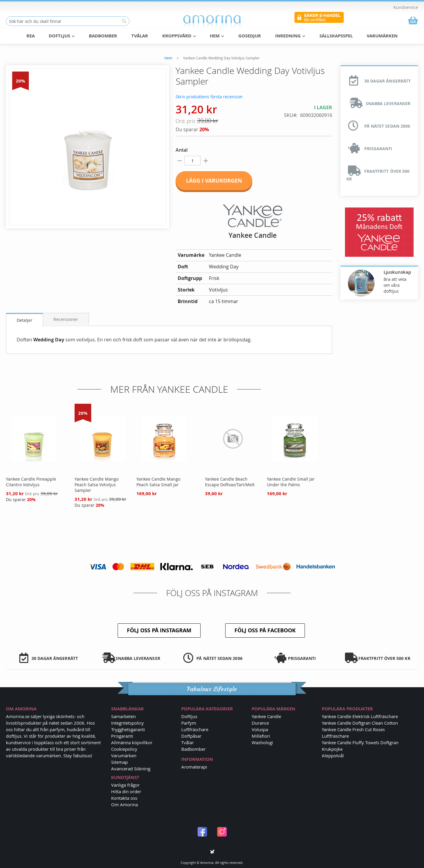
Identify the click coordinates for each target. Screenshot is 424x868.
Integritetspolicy (127, 723)
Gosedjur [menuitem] (250, 36)
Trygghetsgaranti (128, 729)
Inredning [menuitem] (290, 36)
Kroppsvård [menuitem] (179, 36)
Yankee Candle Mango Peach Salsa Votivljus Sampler (97, 485)
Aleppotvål (333, 755)
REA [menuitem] (31, 36)
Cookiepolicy (124, 749)
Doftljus (189, 716)
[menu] (212, 36)
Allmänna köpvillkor (132, 742)
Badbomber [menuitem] (103, 36)
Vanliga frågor (125, 785)
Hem (168, 58)
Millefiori (261, 736)
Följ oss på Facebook (265, 630)
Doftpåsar (191, 736)
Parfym (189, 723)
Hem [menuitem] (217, 36)
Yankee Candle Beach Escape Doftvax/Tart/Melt (230, 482)
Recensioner (66, 319)
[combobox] (68, 21)
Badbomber (193, 749)
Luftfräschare (195, 729)
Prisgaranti (122, 736)
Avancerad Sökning (131, 769)
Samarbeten (123, 716)
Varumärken (124, 755)
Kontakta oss (124, 798)
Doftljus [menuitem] (62, 36)
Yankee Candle (266, 716)
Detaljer (25, 320)
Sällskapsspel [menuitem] (336, 36)
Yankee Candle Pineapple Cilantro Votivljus (31, 482)
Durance (260, 723)
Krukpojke (332, 749)
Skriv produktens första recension (209, 97)
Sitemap (119, 762)
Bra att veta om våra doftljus (395, 285)
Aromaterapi (194, 767)
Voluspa (260, 729)
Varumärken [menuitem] (382, 36)
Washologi (262, 742)
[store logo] (212, 21)
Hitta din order (126, 791)
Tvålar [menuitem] (140, 36)
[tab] (25, 320)
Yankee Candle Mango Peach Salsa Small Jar (158, 482)
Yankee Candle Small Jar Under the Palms (291, 482)
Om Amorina (124, 804)
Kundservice (406, 7)
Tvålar (187, 742)
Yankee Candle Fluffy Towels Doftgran (360, 742)
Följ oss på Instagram (159, 630)
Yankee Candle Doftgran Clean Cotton (360, 723)
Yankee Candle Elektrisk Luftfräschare (360, 716)
